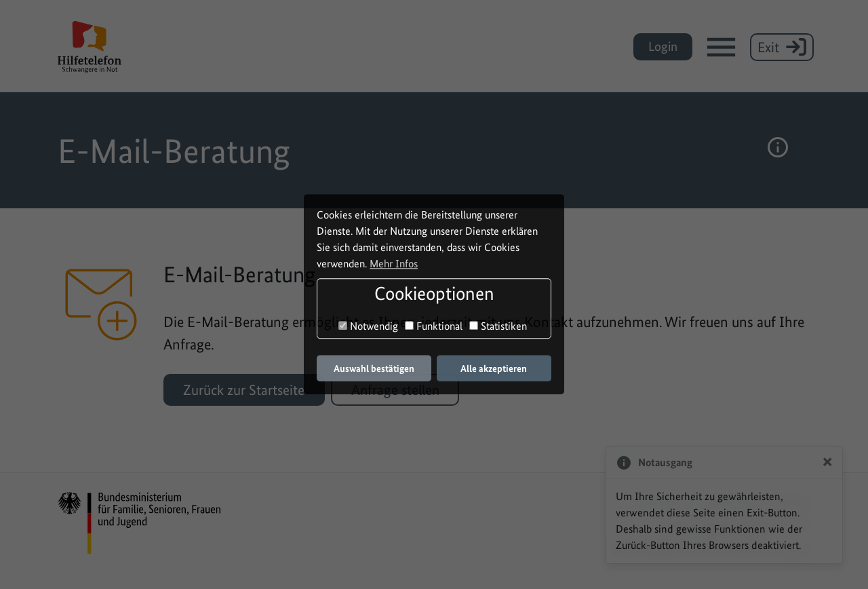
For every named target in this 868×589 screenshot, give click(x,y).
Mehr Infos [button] (394, 264)
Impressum (663, 500)
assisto (794, 549)
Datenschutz (731, 500)
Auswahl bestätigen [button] (374, 368)
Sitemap (791, 500)
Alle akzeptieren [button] (494, 368)
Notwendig (368, 326)
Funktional (434, 326)
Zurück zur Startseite (244, 390)
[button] (778, 151)
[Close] (827, 461)
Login (663, 46)
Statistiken (498, 326)
